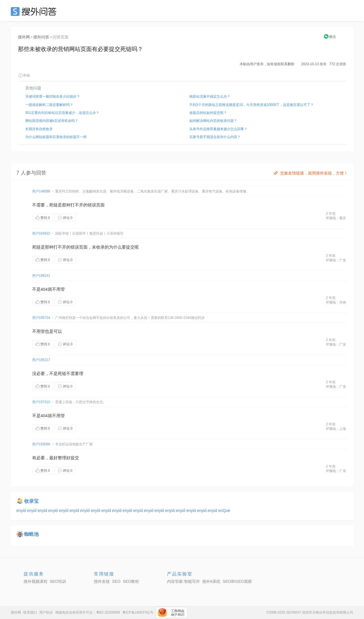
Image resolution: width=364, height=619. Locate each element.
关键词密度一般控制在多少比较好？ (53, 97)
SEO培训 (58, 581)
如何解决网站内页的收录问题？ (213, 121)
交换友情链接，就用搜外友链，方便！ (310, 173)
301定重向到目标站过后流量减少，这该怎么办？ (62, 113)
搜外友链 (102, 581)
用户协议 (46, 612)
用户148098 (41, 191)
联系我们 (30, 612)
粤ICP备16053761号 (138, 612)
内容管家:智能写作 (183, 581)
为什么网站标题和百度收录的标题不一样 (56, 137)
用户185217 (41, 360)
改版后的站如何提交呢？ (208, 113)
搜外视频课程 (36, 581)
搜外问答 (41, 37)
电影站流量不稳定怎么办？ (210, 97)
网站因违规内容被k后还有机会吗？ (52, 121)
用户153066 (41, 444)
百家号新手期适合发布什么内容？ (215, 137)
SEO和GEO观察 (237, 581)
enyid (22, 511)
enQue (224, 511)
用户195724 (41, 318)
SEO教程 (131, 581)
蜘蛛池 (31, 534)
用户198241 (41, 276)
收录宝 (31, 501)
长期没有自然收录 (39, 129)
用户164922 (41, 233)
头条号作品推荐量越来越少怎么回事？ (218, 129)
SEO (35, 11)
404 (44, 289)
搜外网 (24, 37)
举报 (24, 75)
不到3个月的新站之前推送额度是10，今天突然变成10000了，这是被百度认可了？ (252, 105)
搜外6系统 (211, 581)
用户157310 (41, 402)
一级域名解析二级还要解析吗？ (49, 105)
